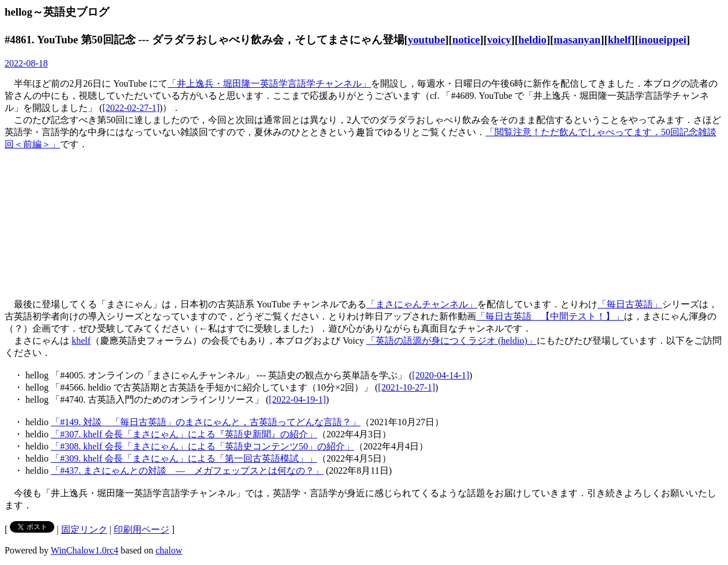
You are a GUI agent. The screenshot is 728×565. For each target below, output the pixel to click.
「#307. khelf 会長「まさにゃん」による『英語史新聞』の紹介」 (184, 434)
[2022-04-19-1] (297, 399)
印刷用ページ (142, 529)
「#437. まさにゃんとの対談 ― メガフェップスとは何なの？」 (187, 471)
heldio (532, 40)
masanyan (577, 40)
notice (466, 40)
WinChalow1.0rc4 (85, 550)
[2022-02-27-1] (131, 108)
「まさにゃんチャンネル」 (422, 304)
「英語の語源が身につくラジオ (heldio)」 (452, 341)
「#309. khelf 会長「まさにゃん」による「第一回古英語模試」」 (184, 458)
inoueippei (662, 40)
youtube (426, 40)
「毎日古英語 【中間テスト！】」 (550, 316)
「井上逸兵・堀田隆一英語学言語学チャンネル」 (269, 83)
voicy (499, 40)
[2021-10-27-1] (406, 387)
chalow (169, 550)
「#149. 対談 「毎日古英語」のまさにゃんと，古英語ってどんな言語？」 (206, 422)
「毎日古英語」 (630, 304)
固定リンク (84, 529)
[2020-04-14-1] (441, 375)
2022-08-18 (26, 63)
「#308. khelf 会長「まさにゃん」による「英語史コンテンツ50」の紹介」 (203, 446)
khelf (620, 40)
